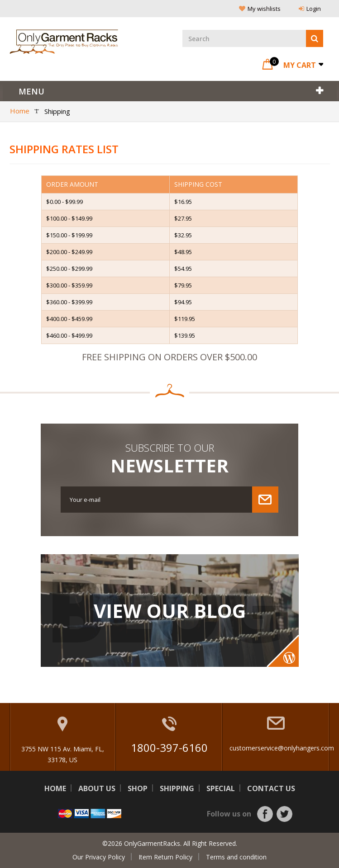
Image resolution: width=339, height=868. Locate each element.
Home (55, 788)
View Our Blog (170, 611)
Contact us (271, 788)
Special (221, 788)
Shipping (177, 788)
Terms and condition (236, 857)
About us (97, 788)
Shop (138, 788)
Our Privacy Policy (99, 857)
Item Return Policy (165, 857)
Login (310, 9)
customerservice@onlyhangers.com (282, 748)
